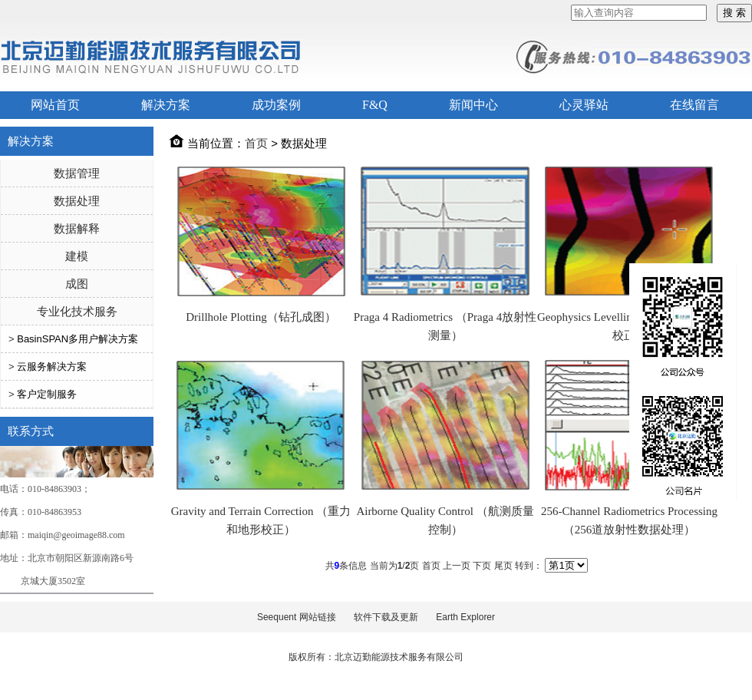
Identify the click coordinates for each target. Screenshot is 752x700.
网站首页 (55, 105)
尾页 (503, 566)
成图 (77, 284)
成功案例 (276, 105)
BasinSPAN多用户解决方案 (78, 339)
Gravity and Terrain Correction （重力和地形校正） (261, 520)
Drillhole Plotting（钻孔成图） (261, 317)
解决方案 (166, 105)
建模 (77, 256)
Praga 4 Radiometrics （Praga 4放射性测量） (445, 326)
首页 (256, 143)
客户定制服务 (47, 394)
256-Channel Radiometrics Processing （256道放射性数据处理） (629, 520)
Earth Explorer (465, 617)
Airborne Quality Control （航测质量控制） (445, 520)
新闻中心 (473, 105)
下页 (482, 566)
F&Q (375, 105)
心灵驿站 (584, 105)
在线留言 (694, 105)
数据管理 (77, 173)
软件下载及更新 (386, 617)
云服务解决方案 (52, 367)
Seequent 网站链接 (297, 617)
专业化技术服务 (77, 311)
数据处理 (77, 201)
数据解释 (77, 228)
